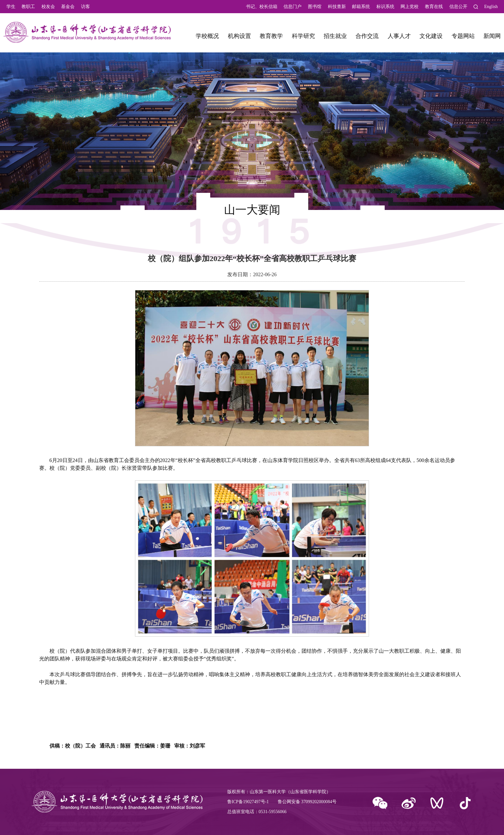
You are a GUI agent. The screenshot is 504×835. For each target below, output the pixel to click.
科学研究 (303, 36)
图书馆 (315, 7)
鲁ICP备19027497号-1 (248, 802)
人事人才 (399, 36)
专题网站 (463, 36)
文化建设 (431, 36)
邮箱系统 (361, 7)
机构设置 (239, 36)
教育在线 (434, 7)
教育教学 (271, 36)
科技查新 (337, 7)
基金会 (68, 7)
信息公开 (458, 7)
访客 (85, 7)
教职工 (28, 7)
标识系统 (385, 7)
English (491, 7)
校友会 (48, 7)
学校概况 (207, 36)
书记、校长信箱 (262, 7)
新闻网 (492, 36)
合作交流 (367, 36)
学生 (11, 7)
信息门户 (292, 7)
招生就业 (335, 36)
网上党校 (410, 7)
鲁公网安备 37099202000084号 (307, 802)
